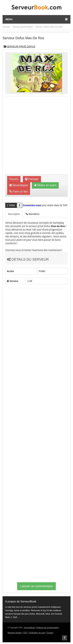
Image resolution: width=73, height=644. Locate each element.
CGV (25, 633)
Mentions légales (15, 633)
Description (14, 214)
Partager (32, 179)
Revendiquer (19, 185)
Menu (36, 19)
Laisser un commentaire (36, 586)
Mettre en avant (45, 185)
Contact (50, 633)
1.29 (30, 281)
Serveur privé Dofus (23, 27)
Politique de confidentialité (47, 628)
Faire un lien (19, 192)
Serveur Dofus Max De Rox (49, 27)
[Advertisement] (36, 136)
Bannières (33, 214)
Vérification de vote (37, 633)
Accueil (6, 27)
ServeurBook (30, 628)
